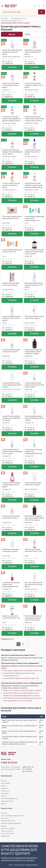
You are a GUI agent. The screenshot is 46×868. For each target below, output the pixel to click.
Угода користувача (7, 801)
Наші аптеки (5, 818)
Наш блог (4, 813)
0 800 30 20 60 (9, 763)
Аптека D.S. (5, 19)
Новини (3, 786)
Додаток (4, 826)
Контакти (4, 796)
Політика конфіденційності (9, 799)
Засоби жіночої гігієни (19, 19)
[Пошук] (42, 12)
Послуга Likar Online (7, 833)
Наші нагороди (6, 783)
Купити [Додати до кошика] (12, 68)
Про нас (4, 781)
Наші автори (5, 793)
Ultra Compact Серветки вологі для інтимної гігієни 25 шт (22, 671)
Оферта (4, 804)
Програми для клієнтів (8, 821)
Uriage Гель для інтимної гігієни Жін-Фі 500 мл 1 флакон (22, 690)
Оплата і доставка (7, 831)
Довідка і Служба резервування (11, 823)
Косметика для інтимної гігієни (11, 21)
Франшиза (4, 788)
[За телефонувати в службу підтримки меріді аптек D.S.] (35, 7)
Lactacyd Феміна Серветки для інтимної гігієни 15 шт (21, 678)
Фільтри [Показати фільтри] (12, 34)
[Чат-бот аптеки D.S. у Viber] (23, 855)
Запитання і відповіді (8, 828)
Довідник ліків (5, 836)
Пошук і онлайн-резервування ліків (12, 816)
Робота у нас (5, 791)
